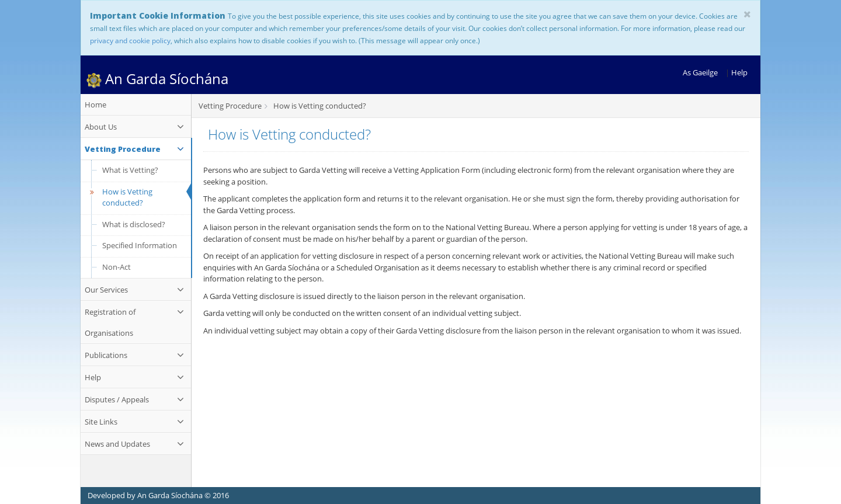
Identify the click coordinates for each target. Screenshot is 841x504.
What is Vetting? (130, 170)
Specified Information (140, 245)
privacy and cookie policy (130, 40)
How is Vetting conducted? (119, 197)
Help (739, 72)
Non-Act (117, 267)
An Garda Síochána (157, 79)
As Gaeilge (700, 72)
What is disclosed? (134, 224)
